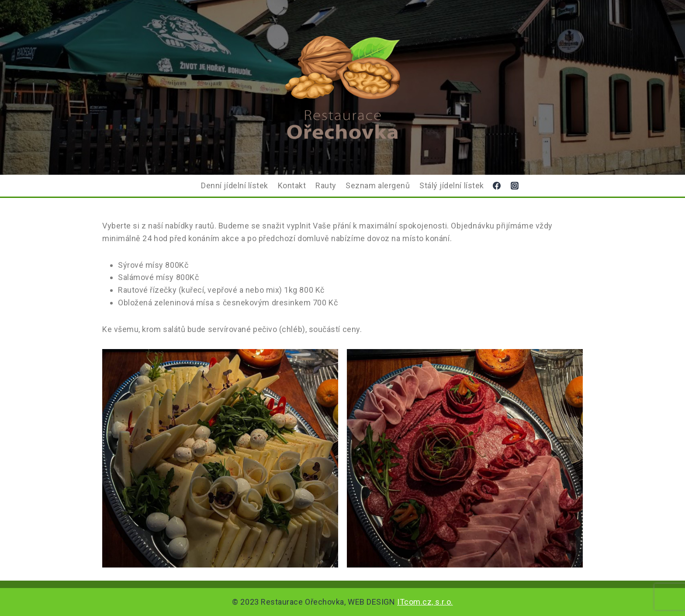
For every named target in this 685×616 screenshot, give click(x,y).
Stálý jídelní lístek (452, 185)
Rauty (326, 185)
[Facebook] (497, 186)
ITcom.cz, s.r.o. (425, 602)
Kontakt (292, 185)
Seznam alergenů (378, 185)
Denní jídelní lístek (235, 185)
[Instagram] (515, 186)
